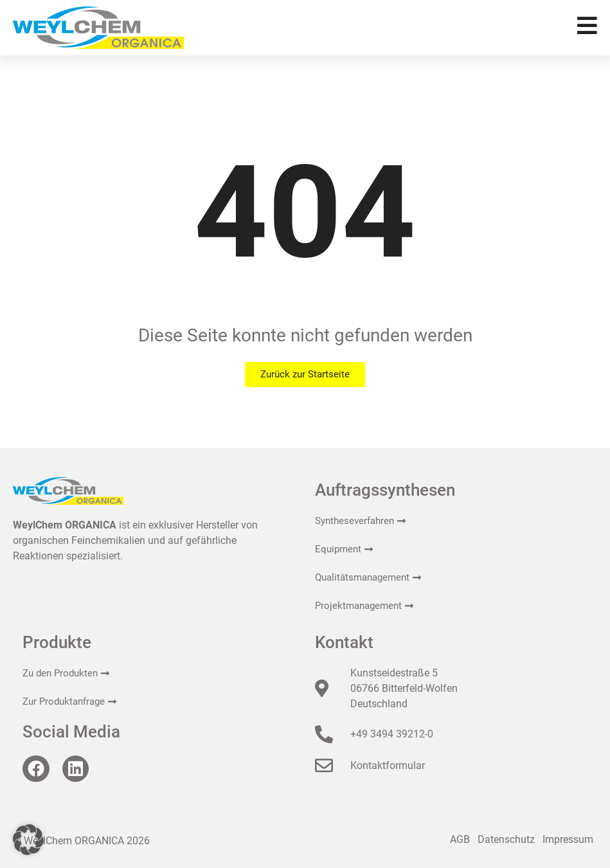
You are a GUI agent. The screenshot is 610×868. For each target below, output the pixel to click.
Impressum (568, 839)
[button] (28, 840)
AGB (460, 839)
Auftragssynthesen (385, 490)
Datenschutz (506, 839)
